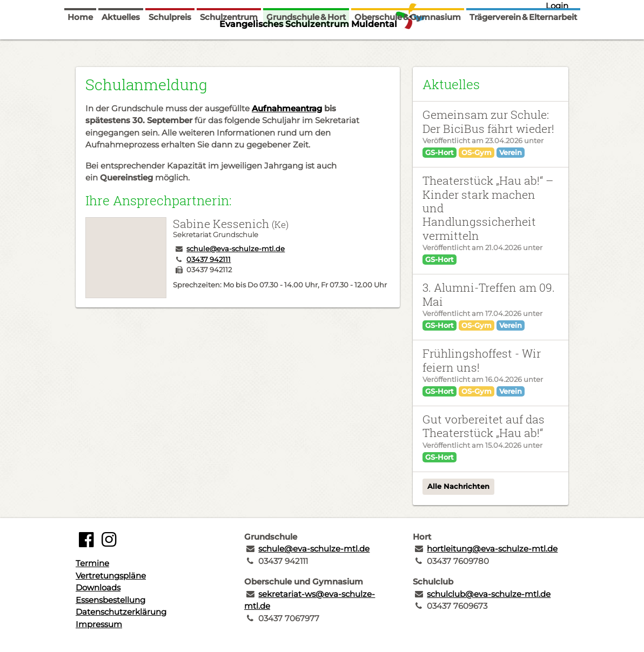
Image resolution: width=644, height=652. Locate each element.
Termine (92, 563)
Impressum (99, 624)
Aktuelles (121, 45)
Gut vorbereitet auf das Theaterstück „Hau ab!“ (484, 426)
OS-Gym (477, 152)
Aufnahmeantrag (287, 108)
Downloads (98, 587)
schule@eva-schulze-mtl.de (236, 248)
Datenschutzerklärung (121, 612)
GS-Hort (440, 152)
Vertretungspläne (111, 576)
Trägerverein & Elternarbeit (523, 45)
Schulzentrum (229, 45)
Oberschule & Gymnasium (408, 45)
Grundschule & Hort (306, 45)
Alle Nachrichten (458, 486)
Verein (511, 152)
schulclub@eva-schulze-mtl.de (489, 594)
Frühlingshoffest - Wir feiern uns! (482, 360)
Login (557, 6)
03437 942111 (209, 259)
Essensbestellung (110, 600)
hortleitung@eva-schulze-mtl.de (492, 549)
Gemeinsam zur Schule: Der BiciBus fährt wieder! (488, 121)
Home (80, 45)
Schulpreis (170, 45)
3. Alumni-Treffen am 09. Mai (489, 294)
